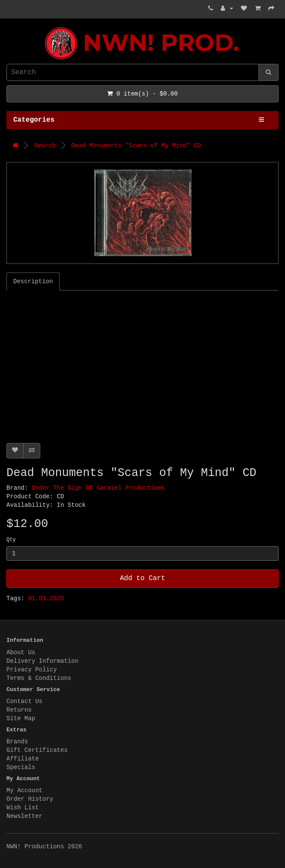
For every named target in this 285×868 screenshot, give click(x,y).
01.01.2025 (46, 599)
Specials (21, 767)
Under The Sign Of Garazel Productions (98, 488)
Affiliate (23, 759)
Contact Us (24, 701)
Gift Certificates (37, 750)
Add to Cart (143, 578)
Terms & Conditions (39, 678)
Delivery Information (42, 661)
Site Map (21, 718)
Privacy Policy (32, 670)
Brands (17, 742)
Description (33, 281)
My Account (24, 790)
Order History (30, 799)
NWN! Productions (9, 27)
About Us (21, 652)
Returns (19, 710)
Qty (11, 540)
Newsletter (24, 816)
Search (45, 146)
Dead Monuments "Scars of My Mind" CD (136, 146)
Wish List (23, 808)
